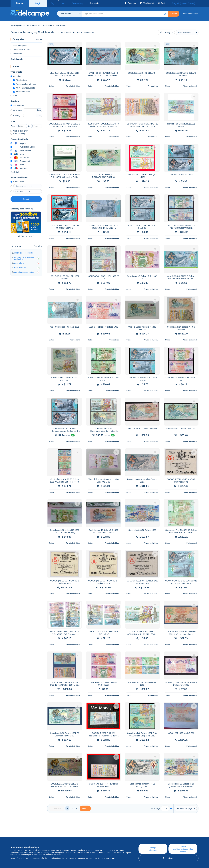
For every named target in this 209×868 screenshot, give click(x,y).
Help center (123, 836)
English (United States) (186, 3)
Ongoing (16, 75)
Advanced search (191, 13)
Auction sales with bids (25, 83)
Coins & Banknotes (20, 49)
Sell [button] (60, 3)
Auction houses (21, 91)
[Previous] (57, 808)
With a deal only (19, 130)
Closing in (16, 115)
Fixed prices (20, 79)
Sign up (20, 3)
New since (17, 109)
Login (38, 3)
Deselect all (15, 171)
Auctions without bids (24, 87)
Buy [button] (52, 3)
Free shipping (18, 133)
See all (39, 39)
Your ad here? (26, 235)
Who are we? (16, 836)
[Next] (85, 808)
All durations (17, 105)
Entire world (17, 181)
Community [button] (71, 3)
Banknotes (16, 53)
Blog (68, 836)
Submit (26, 198)
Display (165, 32)
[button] (165, 13)
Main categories (19, 45)
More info (110, 858)
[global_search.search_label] (125, 13)
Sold (14, 95)
